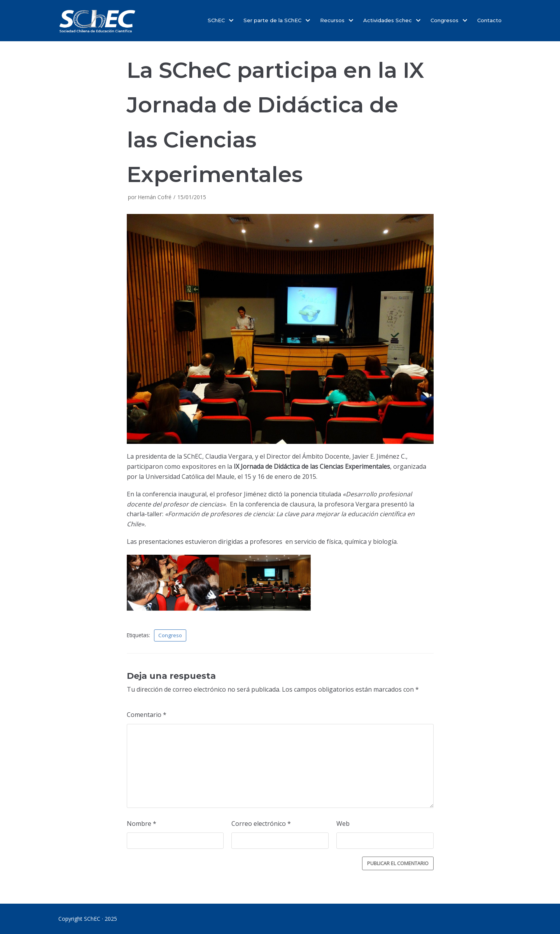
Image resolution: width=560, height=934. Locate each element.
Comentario (147, 715)
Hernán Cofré (155, 197)
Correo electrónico (261, 825)
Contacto (489, 20)
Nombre (142, 825)
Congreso (171, 635)
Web (343, 825)
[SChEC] (97, 21)
